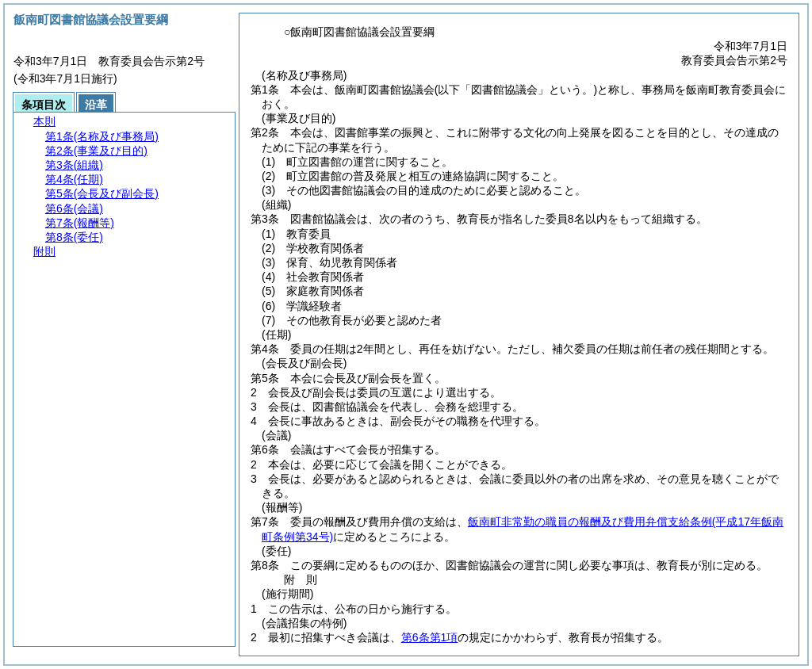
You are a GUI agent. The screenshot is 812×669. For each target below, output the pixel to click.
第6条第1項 (430, 637)
